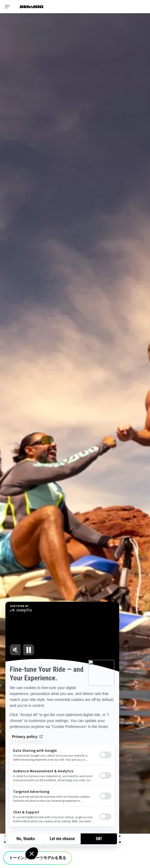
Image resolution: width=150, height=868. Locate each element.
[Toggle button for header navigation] (7, 7)
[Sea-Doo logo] (32, 7)
